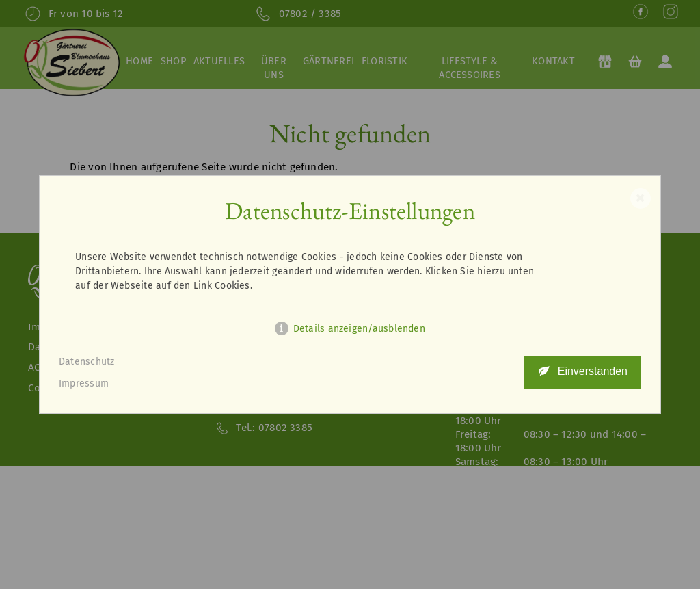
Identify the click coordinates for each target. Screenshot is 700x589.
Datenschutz (87, 362)
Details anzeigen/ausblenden (359, 329)
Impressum (84, 383)
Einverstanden (593, 371)
